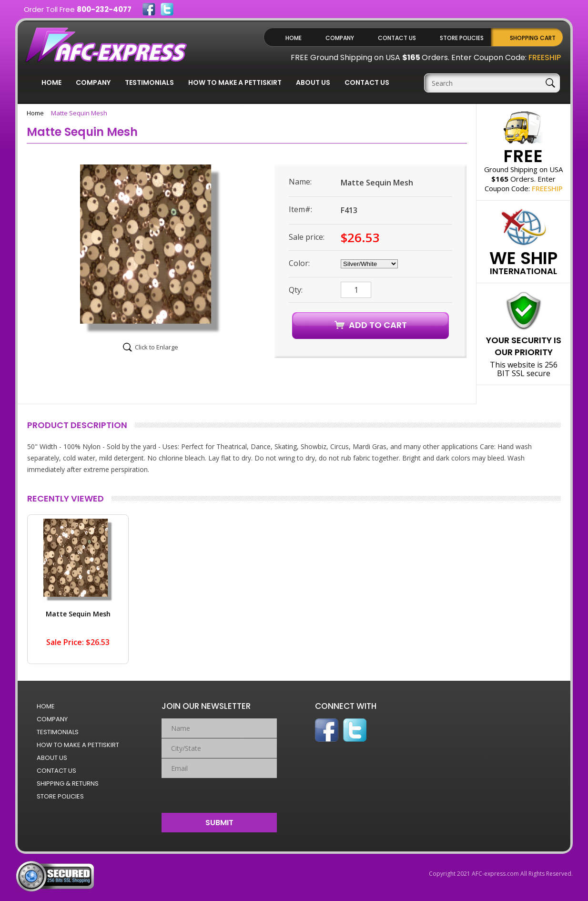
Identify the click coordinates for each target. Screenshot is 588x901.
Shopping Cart (533, 38)
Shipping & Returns (68, 783)
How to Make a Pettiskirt (235, 82)
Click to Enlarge (157, 347)
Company (340, 38)
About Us (313, 82)
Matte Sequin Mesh (78, 614)
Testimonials (149, 82)
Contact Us (397, 38)
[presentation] (219, 793)
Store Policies (462, 38)
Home (294, 38)
